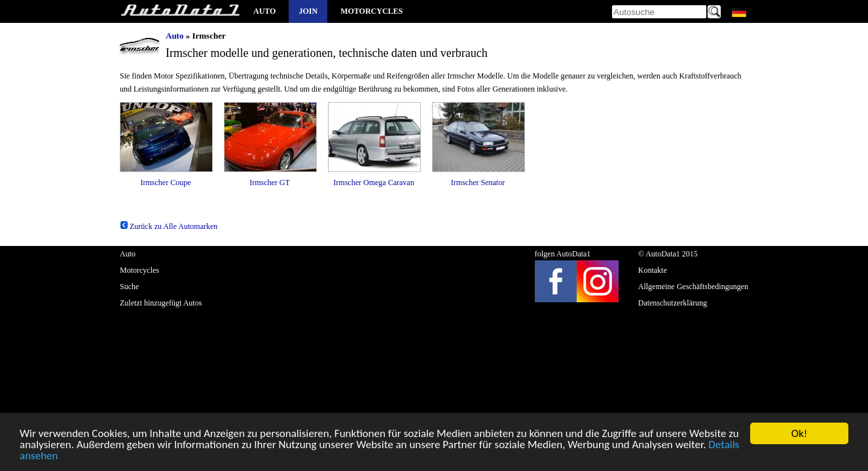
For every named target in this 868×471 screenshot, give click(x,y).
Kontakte (653, 270)
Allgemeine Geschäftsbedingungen (693, 287)
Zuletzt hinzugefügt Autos (161, 303)
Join (308, 11)
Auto (264, 11)
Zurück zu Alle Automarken (169, 226)
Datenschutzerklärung (673, 303)
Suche (129, 287)
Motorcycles (371, 11)
